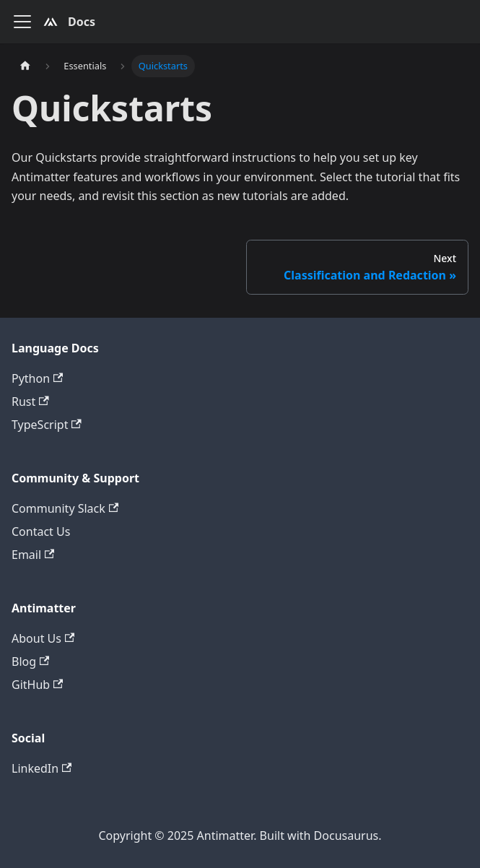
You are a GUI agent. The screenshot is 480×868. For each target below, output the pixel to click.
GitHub (37, 685)
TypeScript (47, 425)
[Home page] (25, 66)
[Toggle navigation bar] (22, 22)
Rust (30, 402)
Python (37, 378)
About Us (43, 638)
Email (33, 555)
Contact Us (41, 531)
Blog (30, 661)
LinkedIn (42, 768)
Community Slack (65, 508)
